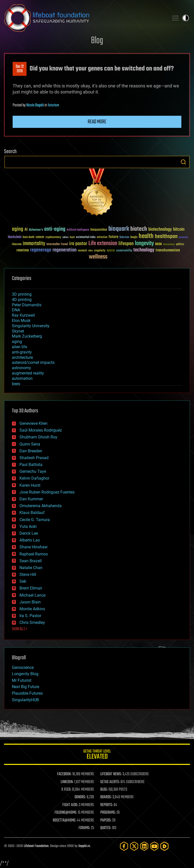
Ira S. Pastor (30, 616)
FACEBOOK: (64, 774)
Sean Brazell (31, 561)
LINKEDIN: (67, 782)
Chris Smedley (32, 623)
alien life (19, 347)
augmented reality (28, 373)
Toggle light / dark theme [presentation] (186, 18)
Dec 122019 (20, 69)
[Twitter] (134, 846)
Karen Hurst (30, 485)
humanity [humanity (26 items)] (184, 238)
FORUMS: (84, 828)
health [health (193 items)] (146, 236)
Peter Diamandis (27, 305)
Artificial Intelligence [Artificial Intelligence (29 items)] (78, 230)
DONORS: (80, 797)
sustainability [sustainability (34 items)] (124, 251)
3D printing (22, 294)
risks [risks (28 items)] (90, 251)
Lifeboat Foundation (36, 846)
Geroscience (23, 667)
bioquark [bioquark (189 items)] (119, 229)
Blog (97, 41)
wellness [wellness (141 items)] (98, 257)
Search (183, 162)
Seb (23, 581)
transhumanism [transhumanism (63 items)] (168, 250)
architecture (22, 357)
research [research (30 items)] (82, 251)
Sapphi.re (84, 846)
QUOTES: (106, 828)
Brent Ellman (31, 588)
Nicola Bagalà (35, 105)
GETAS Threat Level (97, 755)
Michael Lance (32, 595)
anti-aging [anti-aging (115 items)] (55, 229)
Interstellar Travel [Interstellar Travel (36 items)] (57, 244)
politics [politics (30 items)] (180, 244)
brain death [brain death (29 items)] (29, 237)
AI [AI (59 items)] (26, 230)
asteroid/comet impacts (33, 362)
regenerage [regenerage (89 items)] (41, 250)
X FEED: (66, 790)
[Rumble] (164, 846)
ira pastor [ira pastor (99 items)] (78, 244)
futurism (53, 105)
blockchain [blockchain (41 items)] (15, 237)
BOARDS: (106, 797)
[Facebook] (124, 846)
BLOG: (104, 790)
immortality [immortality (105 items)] (34, 244)
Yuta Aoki (28, 526)
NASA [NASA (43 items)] (159, 244)
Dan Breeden (31, 451)
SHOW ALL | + (20, 629)
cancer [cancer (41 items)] (40, 237)
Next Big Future (26, 687)
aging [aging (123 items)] (18, 229)
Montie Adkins (32, 609)
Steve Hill (28, 574)
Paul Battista (31, 465)
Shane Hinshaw (33, 547)
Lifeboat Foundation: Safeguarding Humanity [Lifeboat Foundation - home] (84, 18)
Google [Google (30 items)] (134, 237)
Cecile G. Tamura (35, 520)
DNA (16, 310)
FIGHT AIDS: (70, 805)
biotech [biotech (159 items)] (139, 229)
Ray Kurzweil (23, 315)
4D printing (22, 300)
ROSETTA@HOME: (64, 820)
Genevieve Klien (33, 423)
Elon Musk (21, 321)
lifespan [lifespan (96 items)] (126, 244)
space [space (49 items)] (111, 250)
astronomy (21, 368)
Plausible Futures (27, 693)
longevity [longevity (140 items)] (144, 244)
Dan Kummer (31, 499)
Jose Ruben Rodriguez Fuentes (47, 492)
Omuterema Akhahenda (41, 506)
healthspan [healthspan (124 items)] (166, 237)
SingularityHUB (25, 700)
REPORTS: (107, 805)
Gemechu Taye (33, 471)
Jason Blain (30, 602)
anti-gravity (22, 352)
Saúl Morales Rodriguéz (41, 430)
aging (17, 342)
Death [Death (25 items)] (72, 237)
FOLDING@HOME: (66, 813)
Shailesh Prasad (34, 458)
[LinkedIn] (144, 846)
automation (22, 378)
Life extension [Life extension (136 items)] (103, 244)
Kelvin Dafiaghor (34, 478)
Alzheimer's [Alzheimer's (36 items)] (36, 230)
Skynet (18, 331)
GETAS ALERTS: (110, 782)
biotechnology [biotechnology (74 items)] (160, 230)
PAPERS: (106, 820)
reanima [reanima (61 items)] (23, 250)
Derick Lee (29, 533)
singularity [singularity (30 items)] (100, 251)
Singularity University (31, 326)
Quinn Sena (30, 444)
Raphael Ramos (34, 554)
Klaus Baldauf (32, 513)
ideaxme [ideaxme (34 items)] (17, 245)
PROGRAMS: (108, 813)
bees (16, 384)
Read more (97, 122)
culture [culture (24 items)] (65, 237)
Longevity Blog (25, 674)
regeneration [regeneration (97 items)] (65, 250)
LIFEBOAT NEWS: (111, 774)
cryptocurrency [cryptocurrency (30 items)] (53, 237)
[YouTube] (154, 846)
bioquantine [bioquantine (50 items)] (99, 230)
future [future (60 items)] (113, 237)
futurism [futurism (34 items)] (124, 238)
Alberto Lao (30, 540)
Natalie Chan (31, 568)
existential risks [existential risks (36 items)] (86, 237)
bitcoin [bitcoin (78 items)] (179, 230)
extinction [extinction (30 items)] (102, 237)
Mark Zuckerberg (27, 336)
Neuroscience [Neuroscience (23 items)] (169, 245)
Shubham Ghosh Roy (38, 437)
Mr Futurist (22, 680)
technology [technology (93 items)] (144, 250)
